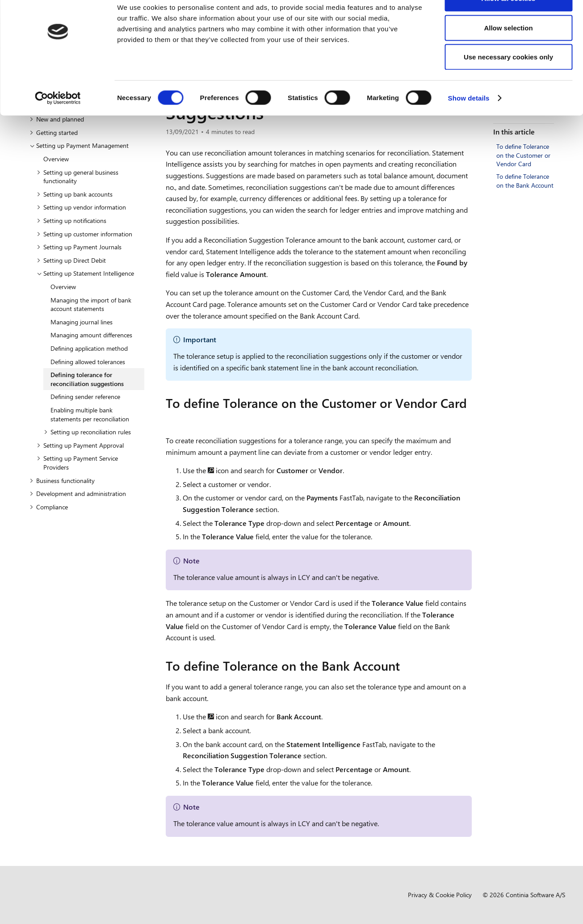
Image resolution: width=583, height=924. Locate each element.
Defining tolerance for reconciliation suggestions (87, 379)
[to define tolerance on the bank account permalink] (405, 666)
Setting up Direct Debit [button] (71, 260)
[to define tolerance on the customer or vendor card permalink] (171, 420)
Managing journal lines (82, 322)
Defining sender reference (85, 397)
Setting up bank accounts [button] (75, 194)
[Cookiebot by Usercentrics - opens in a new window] (58, 123)
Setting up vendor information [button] (81, 207)
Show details (469, 123)
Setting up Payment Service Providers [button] (77, 463)
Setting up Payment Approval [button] (80, 445)
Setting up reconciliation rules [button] (87, 432)
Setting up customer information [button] (84, 234)
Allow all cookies (509, 23)
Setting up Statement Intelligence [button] (85, 273)
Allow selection (508, 53)
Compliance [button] (49, 507)
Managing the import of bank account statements (91, 304)
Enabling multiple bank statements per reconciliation (90, 414)
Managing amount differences (91, 335)
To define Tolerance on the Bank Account (525, 181)
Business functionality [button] (62, 481)
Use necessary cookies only (508, 82)
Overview (56, 159)
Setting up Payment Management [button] (79, 145)
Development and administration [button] (78, 493)
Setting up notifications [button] (71, 220)
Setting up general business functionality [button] (78, 177)
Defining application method (89, 348)
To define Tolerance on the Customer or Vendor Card (523, 155)
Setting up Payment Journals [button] (79, 247)
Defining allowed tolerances (88, 362)
